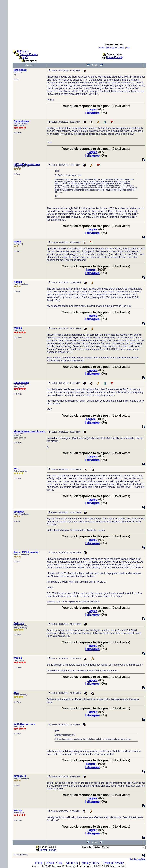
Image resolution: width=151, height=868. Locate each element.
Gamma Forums (29, 54)
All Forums (23, 51)
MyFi (25, 57)
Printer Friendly (115, 57)
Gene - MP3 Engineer (26, 552)
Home (39, 863)
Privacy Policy (90, 863)
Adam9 (18, 282)
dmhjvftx (19, 512)
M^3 (16, 469)
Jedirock (19, 623)
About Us (72, 863)
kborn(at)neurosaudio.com (29, 431)
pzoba (17, 242)
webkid (18, 328)
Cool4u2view (21, 121)
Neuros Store (54, 863)
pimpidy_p (20, 776)
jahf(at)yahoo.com (24, 724)
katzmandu (20, 70)
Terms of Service (113, 863)
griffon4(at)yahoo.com (27, 164)
